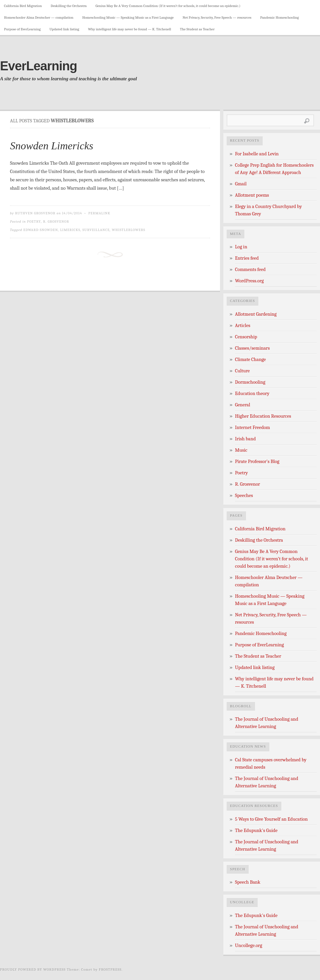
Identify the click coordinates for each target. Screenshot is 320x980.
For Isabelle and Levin (257, 154)
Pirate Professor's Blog (257, 461)
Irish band (245, 439)
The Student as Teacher (197, 29)
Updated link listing (64, 29)
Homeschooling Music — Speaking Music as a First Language (128, 17)
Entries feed (247, 258)
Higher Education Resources (263, 416)
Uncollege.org (248, 945)
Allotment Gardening (256, 314)
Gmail (241, 184)
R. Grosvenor (56, 221)
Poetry (34, 221)
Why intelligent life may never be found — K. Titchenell (129, 29)
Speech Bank (248, 882)
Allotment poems (252, 195)
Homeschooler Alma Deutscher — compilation (39, 17)
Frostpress (110, 969)
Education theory (252, 393)
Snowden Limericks (52, 146)
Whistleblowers (129, 230)
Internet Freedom (252, 427)
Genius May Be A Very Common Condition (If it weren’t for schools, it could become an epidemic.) (168, 6)
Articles (243, 325)
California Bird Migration (23, 6)
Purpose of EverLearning (22, 29)
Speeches (244, 495)
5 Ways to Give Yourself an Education (271, 819)
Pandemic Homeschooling (280, 17)
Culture (242, 371)
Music (241, 450)
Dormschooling (250, 382)
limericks (70, 230)
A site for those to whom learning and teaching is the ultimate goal (68, 79)
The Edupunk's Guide (256, 830)
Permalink (99, 213)
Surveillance (96, 230)
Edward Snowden (41, 230)
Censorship (246, 337)
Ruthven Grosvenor (35, 213)
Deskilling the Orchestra (69, 6)
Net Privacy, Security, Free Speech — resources (217, 17)
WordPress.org (249, 281)
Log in (241, 247)
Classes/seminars (252, 348)
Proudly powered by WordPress (33, 969)
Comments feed (250, 269)
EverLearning (38, 66)
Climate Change (250, 359)
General (242, 405)
